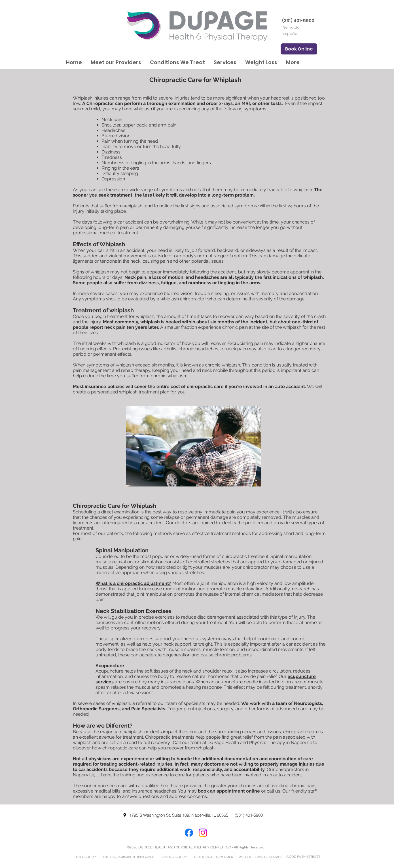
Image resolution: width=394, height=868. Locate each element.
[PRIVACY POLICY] (174, 857)
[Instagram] (203, 833)
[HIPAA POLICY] (85, 857)
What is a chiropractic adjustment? (133, 583)
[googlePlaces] (125, 815)
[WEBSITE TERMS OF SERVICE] (260, 857)
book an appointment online (229, 791)
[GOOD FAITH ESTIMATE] (303, 857)
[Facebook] (189, 833)
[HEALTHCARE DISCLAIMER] (213, 857)
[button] (116, 62)
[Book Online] (299, 49)
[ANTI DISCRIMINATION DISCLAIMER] (128, 857)
